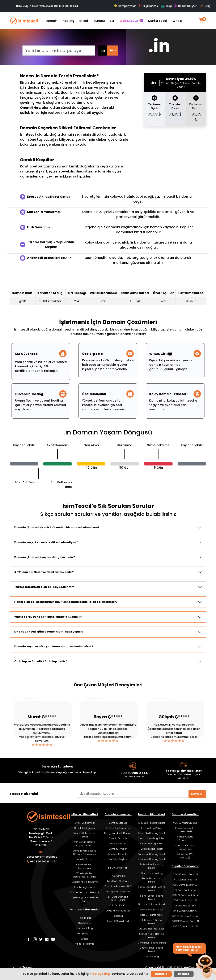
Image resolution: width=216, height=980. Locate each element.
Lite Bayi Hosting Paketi (152, 929)
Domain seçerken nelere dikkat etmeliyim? (46, 542)
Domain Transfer (118, 838)
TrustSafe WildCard (118, 881)
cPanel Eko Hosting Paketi (152, 880)
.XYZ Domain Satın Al (185, 911)
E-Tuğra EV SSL (118, 905)
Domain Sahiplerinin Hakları (84, 835)
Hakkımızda (85, 918)
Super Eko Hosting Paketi (152, 833)
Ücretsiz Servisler (118, 854)
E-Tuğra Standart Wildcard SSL (118, 899)
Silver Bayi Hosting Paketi (152, 943)
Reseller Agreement (85, 887)
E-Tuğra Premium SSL (118, 911)
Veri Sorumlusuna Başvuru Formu (85, 844)
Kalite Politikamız (84, 944)
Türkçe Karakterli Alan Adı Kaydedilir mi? (44, 587)
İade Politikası (85, 859)
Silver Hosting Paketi (152, 844)
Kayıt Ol (197, 794)
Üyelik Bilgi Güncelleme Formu (84, 899)
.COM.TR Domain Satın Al (185, 895)
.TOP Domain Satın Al (185, 900)
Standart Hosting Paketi (152, 838)
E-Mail (84, 21)
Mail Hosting (152, 957)
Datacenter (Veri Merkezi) (185, 856)
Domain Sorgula (118, 823)
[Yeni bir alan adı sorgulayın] (59, 51)
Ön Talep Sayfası (118, 859)
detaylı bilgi (101, 974)
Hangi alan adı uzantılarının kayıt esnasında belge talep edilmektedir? (66, 602)
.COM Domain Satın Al (185, 874)
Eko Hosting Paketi (152, 828)
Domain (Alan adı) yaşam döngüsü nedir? (45, 557)
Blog (166, 6)
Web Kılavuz (131, 21)
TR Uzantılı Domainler (118, 828)
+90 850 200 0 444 (66, 6)
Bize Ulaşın (84, 923)
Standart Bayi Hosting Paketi (152, 936)
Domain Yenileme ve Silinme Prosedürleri (84, 852)
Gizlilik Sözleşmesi (84, 828)
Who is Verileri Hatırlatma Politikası (84, 875)
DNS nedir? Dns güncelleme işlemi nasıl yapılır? (49, 632)
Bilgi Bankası (148, 6)
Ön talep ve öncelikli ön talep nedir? (41, 661)
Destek (84, 939)
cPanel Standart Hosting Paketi (152, 889)
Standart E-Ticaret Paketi (152, 904)
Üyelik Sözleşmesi (85, 823)
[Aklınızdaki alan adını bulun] (133, 794)
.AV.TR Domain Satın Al (185, 926)
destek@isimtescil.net (184, 771)
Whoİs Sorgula (118, 844)
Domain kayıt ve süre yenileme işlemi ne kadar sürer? (54, 646)
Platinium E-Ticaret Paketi (152, 922)
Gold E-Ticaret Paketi (152, 915)
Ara (113, 50)
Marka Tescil (158, 21)
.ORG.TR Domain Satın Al (185, 921)
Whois (177, 21)
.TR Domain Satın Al (185, 890)
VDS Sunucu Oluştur (185, 823)
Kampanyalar (125, 6)
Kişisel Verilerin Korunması (85, 866)
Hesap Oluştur (185, 6)
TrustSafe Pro (118, 876)
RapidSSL (118, 916)
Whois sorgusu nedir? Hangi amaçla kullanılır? (48, 617)
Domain (52, 21)
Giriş (205, 6)
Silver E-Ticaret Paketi (152, 910)
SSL (112, 21)
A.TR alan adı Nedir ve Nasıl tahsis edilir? (44, 572)
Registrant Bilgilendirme (85, 882)
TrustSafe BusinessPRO (118, 886)
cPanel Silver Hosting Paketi (152, 898)
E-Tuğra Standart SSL (118, 892)
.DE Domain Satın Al (185, 906)
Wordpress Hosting (152, 873)
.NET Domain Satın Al (185, 880)
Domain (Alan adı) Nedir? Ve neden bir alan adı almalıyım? (57, 527)
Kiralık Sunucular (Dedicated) (185, 830)
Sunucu (99, 21)
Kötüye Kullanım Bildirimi (85, 892)
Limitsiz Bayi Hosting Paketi (152, 950)
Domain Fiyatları (118, 849)
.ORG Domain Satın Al (185, 885)
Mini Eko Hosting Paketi (152, 823)
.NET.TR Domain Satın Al (185, 916)
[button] (205, 965)
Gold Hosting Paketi (152, 849)
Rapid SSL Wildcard (118, 921)
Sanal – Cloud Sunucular (185, 838)
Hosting (68, 21)
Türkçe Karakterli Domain (118, 833)
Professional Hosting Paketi (152, 866)
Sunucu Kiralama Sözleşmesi (185, 847)
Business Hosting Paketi (152, 859)
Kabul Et (161, 974)
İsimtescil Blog (85, 928)
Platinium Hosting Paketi (152, 854)
